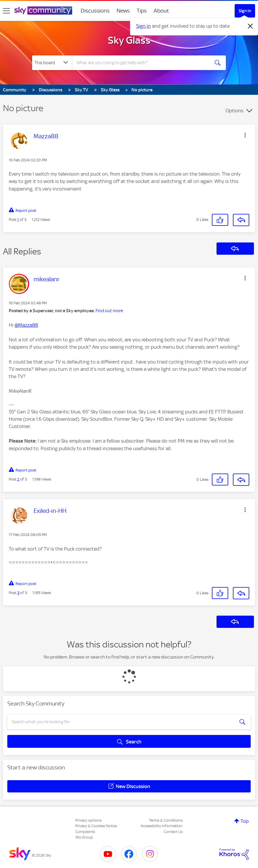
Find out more (109, 311)
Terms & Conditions (166, 820)
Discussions (95, 11)
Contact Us (173, 832)
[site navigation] (6, 11)
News (123, 11)
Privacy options (88, 820)
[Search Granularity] (52, 63)
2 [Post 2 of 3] (18, 479)
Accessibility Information (162, 826)
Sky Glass (129, 40)
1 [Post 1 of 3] (18, 220)
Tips (142, 11)
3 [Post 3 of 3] (18, 593)
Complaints (85, 832)
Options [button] (234, 111)
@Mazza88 (26, 325)
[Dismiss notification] (250, 26)
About (161, 11)
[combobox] (141, 63)
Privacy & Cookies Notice (96, 826)
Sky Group (84, 837)
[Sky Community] (43, 11)
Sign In (245, 11)
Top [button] (245, 821)
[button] (245, 135)
